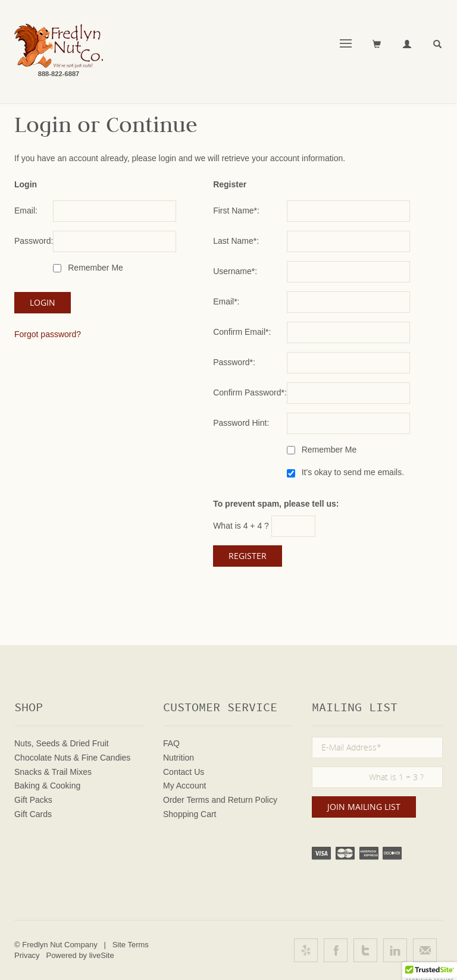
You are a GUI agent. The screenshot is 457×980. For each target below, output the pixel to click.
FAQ (171, 743)
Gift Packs (33, 800)
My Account (184, 786)
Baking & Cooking (47, 786)
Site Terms (131, 945)
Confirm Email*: (242, 332)
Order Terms (186, 800)
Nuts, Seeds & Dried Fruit (62, 743)
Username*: (235, 271)
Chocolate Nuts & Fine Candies (72, 758)
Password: (34, 241)
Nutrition (179, 758)
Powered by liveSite (80, 955)
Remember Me (94, 268)
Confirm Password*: (250, 392)
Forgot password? (48, 334)
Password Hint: (241, 423)
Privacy (27, 955)
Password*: (234, 362)
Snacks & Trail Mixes (53, 772)
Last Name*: (236, 241)
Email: (26, 211)
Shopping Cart (190, 814)
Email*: (226, 301)
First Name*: (236, 211)
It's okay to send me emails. (352, 472)
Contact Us (184, 772)
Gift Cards (33, 814)
